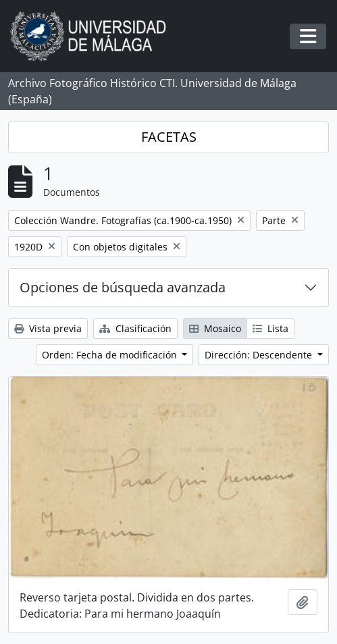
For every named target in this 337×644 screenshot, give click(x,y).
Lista (270, 328)
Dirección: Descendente (260, 355)
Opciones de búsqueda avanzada (123, 287)
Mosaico (215, 328)
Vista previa (48, 328)
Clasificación (135, 328)
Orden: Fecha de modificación (111, 355)
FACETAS (169, 137)
